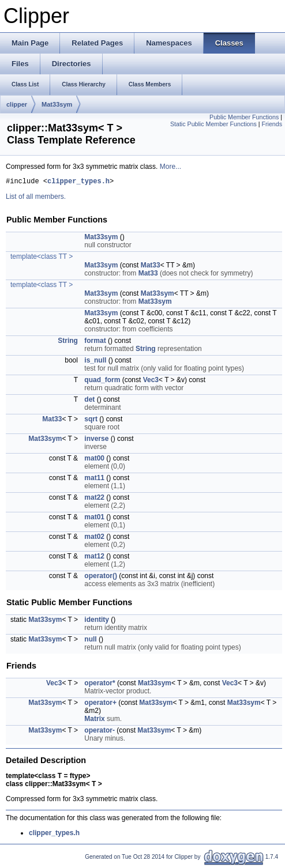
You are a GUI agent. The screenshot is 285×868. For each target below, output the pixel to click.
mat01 (94, 519)
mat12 (94, 558)
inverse (96, 440)
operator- (100, 732)
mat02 (94, 538)
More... (170, 167)
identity (97, 621)
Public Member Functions (244, 117)
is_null (95, 362)
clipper (17, 104)
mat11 (94, 480)
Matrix (94, 720)
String (68, 342)
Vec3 (151, 382)
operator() (101, 578)
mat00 (94, 460)
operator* (100, 685)
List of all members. (36, 198)
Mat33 (151, 267)
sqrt (91, 421)
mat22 (94, 499)
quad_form (102, 382)
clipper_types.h (78, 182)
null (90, 641)
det (89, 401)
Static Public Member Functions (213, 124)
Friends (272, 124)
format (95, 342)
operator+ (100, 704)
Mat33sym (57, 104)
